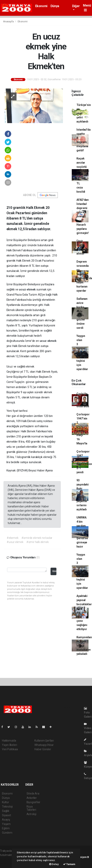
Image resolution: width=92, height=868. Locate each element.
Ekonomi (41, 6)
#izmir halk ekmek (38, 542)
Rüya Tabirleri (31, 808)
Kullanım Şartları (44, 741)
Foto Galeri (88, 713)
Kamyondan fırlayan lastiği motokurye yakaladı (84, 646)
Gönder (54, 571)
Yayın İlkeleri (9, 745)
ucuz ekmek (28, 289)
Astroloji (31, 814)
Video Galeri (88, 728)
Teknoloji (7, 807)
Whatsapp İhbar (44, 745)
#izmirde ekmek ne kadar (37, 538)
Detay (54, 864)
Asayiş (6, 820)
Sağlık (6, 811)
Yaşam (6, 824)
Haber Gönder (43, 749)
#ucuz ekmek (15, 542)
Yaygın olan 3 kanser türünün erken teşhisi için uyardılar (82, 352)
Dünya (55, 6)
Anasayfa (9, 21)
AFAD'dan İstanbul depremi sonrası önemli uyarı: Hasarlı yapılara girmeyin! (82, 216)
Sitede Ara (33, 794)
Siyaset (6, 815)
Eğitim (6, 828)
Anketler (32, 798)
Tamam (69, 864)
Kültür (6, 802)
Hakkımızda (9, 741)
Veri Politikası (10, 749)
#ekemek (13, 538)
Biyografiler (34, 802)
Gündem (7, 833)
